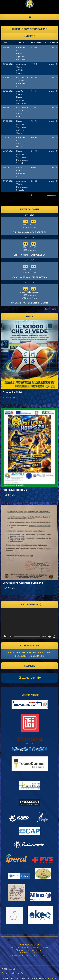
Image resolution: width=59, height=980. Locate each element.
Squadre (20, 42)
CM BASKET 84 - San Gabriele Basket (30, 303)
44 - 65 (34, 77)
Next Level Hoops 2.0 (15, 490)
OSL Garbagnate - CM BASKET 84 (30, 232)
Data (5, 42)
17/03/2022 (8, 47)
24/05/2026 (30, 215)
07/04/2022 (8, 151)
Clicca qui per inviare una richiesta (29, 950)
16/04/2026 (9, 397)
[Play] (5, 637)
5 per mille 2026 (12, 392)
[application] (30, 624)
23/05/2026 (30, 260)
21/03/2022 (8, 77)
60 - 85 (34, 137)
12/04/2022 (8, 167)
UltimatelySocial (49, 978)
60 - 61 (34, 167)
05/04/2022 (8, 137)
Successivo (52, 195)
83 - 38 (34, 181)
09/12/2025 (9, 588)
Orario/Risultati (39, 42)
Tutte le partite (51, 309)
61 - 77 (34, 91)
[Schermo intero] (54, 637)
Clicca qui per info (30, 677)
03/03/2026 (9, 495)
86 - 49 (34, 151)
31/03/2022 (8, 121)
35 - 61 (34, 107)
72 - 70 (34, 121)
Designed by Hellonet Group (14, 973)
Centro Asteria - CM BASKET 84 (30, 255)
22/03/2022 (8, 91)
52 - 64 (34, 47)
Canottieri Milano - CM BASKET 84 (30, 277)
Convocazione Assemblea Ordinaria (23, 583)
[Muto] (49, 637)
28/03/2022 (8, 107)
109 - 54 (35, 64)
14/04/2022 (8, 181)
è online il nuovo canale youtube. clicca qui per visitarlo (30, 654)
